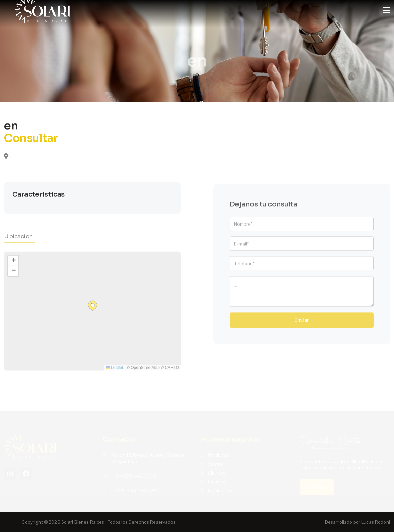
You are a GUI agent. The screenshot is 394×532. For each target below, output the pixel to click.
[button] (93, 309)
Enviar (302, 323)
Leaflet (114, 371)
